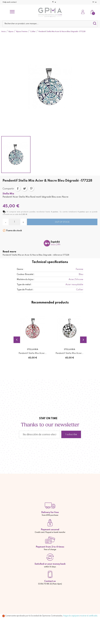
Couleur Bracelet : (26, 274)
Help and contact (10, 2)
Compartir (18, 188)
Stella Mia (8, 194)
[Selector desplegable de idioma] (95, 2)
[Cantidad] (14, 222)
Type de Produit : (25, 290)
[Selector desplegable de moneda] (55, 2)
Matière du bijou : (26, 280)
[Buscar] (50, 24)
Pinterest (31, 188)
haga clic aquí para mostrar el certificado (80, 616)
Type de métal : (24, 285)
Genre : (20, 269)
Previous (17, 340)
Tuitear (24, 188)
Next (83, 340)
